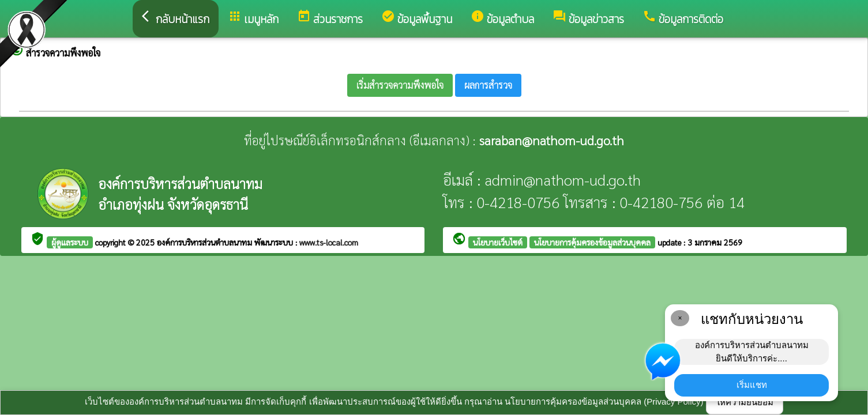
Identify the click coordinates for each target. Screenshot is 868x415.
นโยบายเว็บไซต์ (498, 242)
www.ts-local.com (329, 242)
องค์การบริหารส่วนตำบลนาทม (206, 242)
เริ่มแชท (752, 385)
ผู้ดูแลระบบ (70, 242)
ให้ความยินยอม (745, 402)
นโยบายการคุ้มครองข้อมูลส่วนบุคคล (592, 242)
